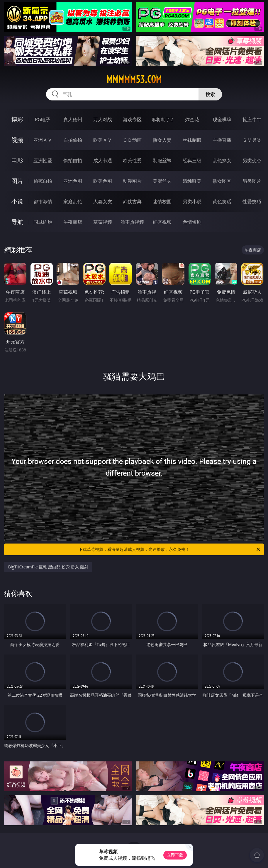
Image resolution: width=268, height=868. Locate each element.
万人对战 (103, 119)
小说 (17, 201)
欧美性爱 (132, 160)
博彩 (17, 119)
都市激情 (43, 201)
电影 (17, 160)
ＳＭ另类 (252, 140)
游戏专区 (132, 119)
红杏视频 (162, 222)
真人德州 (73, 119)
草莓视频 (103, 222)
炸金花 (192, 119)
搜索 (210, 94)
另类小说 (192, 201)
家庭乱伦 (73, 201)
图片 (17, 181)
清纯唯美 (192, 181)
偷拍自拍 (73, 160)
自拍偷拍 (73, 140)
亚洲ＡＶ (43, 140)
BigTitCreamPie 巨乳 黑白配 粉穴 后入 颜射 (48, 567)
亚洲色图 (73, 181)
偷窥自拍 (43, 181)
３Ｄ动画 (132, 140)
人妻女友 (103, 201)
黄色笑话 (222, 201)
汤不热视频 (132, 222)
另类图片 (252, 181)
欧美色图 (103, 181)
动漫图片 (132, 181)
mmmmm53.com (134, 79)
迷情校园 (162, 201)
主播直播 (222, 140)
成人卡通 (103, 160)
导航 (17, 222)
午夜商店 (73, 222)
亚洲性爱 (43, 160)
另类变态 (252, 160)
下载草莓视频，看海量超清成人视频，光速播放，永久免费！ (170, 549)
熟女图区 (222, 181)
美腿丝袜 (162, 181)
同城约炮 (43, 222)
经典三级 (192, 160)
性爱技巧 (252, 201)
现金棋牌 (222, 119)
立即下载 (175, 855)
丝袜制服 (192, 140)
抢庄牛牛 (252, 119)
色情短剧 (192, 222)
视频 (17, 140)
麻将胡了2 (162, 119)
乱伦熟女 (222, 160)
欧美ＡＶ (103, 140)
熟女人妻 (162, 140)
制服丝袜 (162, 160)
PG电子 (43, 119)
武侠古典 (132, 201)
